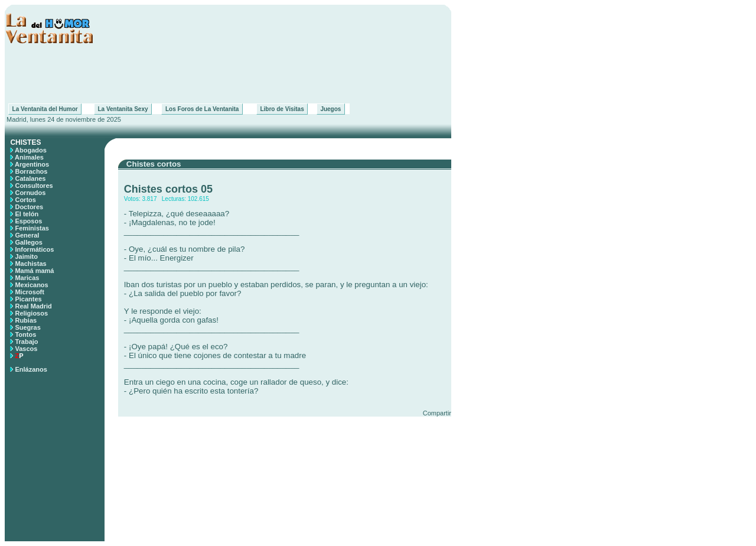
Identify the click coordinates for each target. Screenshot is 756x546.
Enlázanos (31, 369)
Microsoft (30, 292)
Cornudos (30, 193)
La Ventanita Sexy (123, 109)
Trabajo (26, 342)
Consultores (34, 186)
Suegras (27, 327)
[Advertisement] (228, 74)
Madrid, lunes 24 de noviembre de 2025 (63, 119)
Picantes (28, 299)
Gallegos (28, 242)
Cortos (25, 200)
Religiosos (31, 313)
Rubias (26, 320)
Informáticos (34, 249)
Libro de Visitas (282, 109)
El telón (27, 214)
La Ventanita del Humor (45, 109)
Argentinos (32, 164)
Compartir (437, 413)
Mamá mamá (34, 271)
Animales (29, 157)
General (27, 235)
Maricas (27, 278)
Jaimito (26, 256)
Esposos (28, 221)
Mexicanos (31, 285)
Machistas (30, 264)
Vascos (26, 349)
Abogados (31, 150)
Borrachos (31, 171)
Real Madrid (33, 306)
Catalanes (30, 178)
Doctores (29, 207)
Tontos (25, 334)
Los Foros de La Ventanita (202, 109)
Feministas (32, 228)
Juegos (331, 109)
